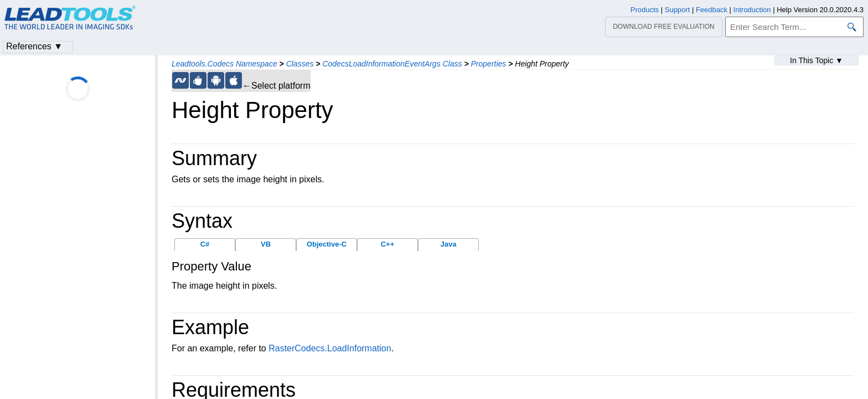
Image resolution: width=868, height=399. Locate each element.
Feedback (712, 10)
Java (449, 244)
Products (645, 10)
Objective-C (327, 244)
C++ (388, 244)
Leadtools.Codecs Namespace (224, 64)
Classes (300, 64)
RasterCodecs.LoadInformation (330, 348)
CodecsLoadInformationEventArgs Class (392, 64)
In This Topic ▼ (817, 60)
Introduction (752, 10)
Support (678, 10)
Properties (489, 64)
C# (205, 244)
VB (266, 244)
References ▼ (34, 46)
